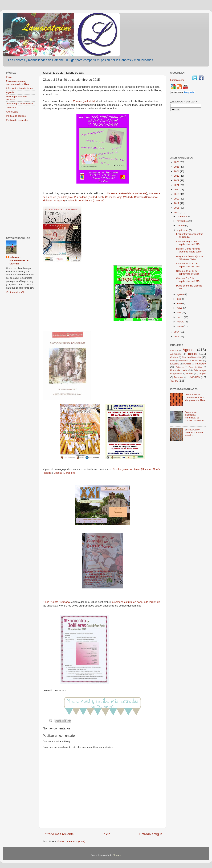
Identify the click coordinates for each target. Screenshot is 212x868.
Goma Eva (197, 361)
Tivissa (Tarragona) (54, 201)
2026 (177, 162)
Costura (174, 357)
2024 (177, 171)
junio (180, 303)
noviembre (183, 221)
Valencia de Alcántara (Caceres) (86, 201)
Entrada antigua (151, 834)
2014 (177, 332)
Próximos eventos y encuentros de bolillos (17, 83)
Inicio (107, 834)
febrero (181, 322)
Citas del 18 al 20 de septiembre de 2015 (188, 265)
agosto (181, 294)
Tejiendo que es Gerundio (19, 104)
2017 (177, 203)
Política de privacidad (17, 120)
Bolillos (193, 354)
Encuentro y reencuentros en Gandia (190, 235)
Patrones (180, 367)
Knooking (175, 364)
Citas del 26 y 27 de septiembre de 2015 (188, 243)
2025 (177, 167)
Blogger (117, 855)
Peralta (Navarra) (123, 469)
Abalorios (174, 350)
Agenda (10, 92)
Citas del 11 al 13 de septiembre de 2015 (188, 272)
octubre (181, 225)
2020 (177, 190)
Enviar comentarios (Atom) (71, 841)
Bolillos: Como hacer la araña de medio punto (189, 250)
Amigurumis (176, 354)
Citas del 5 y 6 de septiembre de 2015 (188, 280)
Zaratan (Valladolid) (84, 101)
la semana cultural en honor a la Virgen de (136, 602)
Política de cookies (16, 116)
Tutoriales (11, 108)
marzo (180, 317)
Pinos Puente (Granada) (57, 602)
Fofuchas (184, 361)
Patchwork (200, 364)
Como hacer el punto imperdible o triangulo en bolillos (195, 397)
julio (179, 299)
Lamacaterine (178, 80)
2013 (177, 337)
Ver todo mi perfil (15, 292)
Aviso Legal (12, 112)
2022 (177, 180)
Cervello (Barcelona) (146, 197)
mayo (180, 308)
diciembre (182, 216)
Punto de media (179, 370)
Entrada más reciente (58, 834)
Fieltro (173, 361)
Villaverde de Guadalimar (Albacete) (126, 193)
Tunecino (178, 377)
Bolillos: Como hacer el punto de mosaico (194, 432)
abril (179, 312)
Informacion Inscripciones (19, 88)
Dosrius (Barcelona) (65, 473)
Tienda (189, 374)
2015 (177, 212)
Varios (174, 381)
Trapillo (203, 374)
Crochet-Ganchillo (191, 357)
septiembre (183, 230)
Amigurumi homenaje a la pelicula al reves (189, 258)
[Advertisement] (20, 180)
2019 (177, 194)
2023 (177, 176)
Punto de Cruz (195, 367)
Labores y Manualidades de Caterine (19, 260)
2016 (177, 208)
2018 (177, 199)
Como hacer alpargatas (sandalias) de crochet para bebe (194, 416)
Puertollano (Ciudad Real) (89, 197)
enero (180, 326)
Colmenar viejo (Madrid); (119, 197)
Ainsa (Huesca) (143, 469)
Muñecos (187, 364)
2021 (177, 185)
